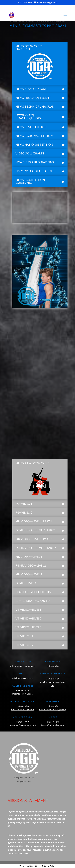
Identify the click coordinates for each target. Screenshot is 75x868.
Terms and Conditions (30, 866)
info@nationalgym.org (22, 678)
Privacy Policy (49, 866)
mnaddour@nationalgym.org (22, 725)
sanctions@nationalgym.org (52, 710)
